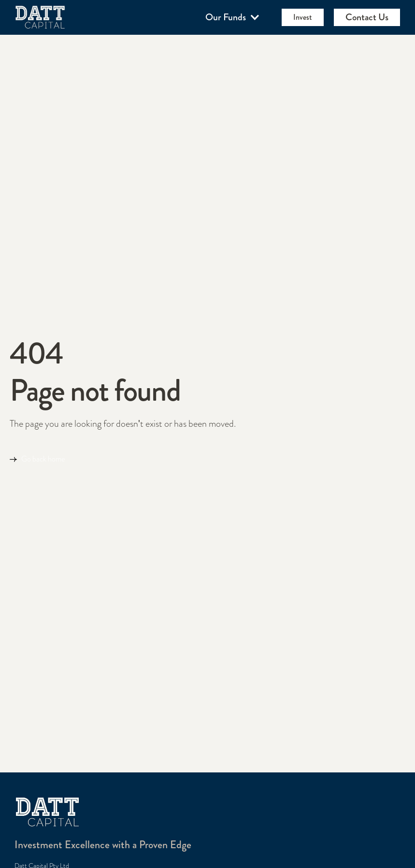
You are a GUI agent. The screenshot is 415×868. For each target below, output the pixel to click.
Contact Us (367, 17)
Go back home (43, 459)
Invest (303, 17)
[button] (233, 17)
